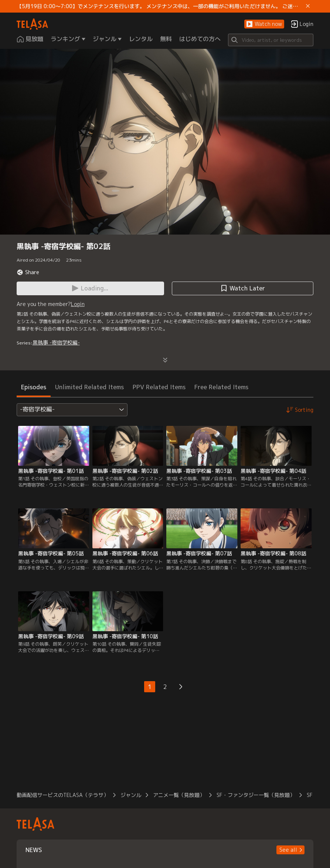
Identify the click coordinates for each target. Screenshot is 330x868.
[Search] (271, 40)
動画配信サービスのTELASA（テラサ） (63, 795)
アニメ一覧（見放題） (179, 795)
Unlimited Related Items (89, 387)
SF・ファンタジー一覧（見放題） (256, 795)
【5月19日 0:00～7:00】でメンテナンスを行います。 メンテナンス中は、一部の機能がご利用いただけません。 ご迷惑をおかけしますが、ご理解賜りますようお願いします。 (160, 6)
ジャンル (131, 795)
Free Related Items (221, 387)
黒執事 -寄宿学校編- (56, 342)
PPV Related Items (159, 387)
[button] (264, 24)
